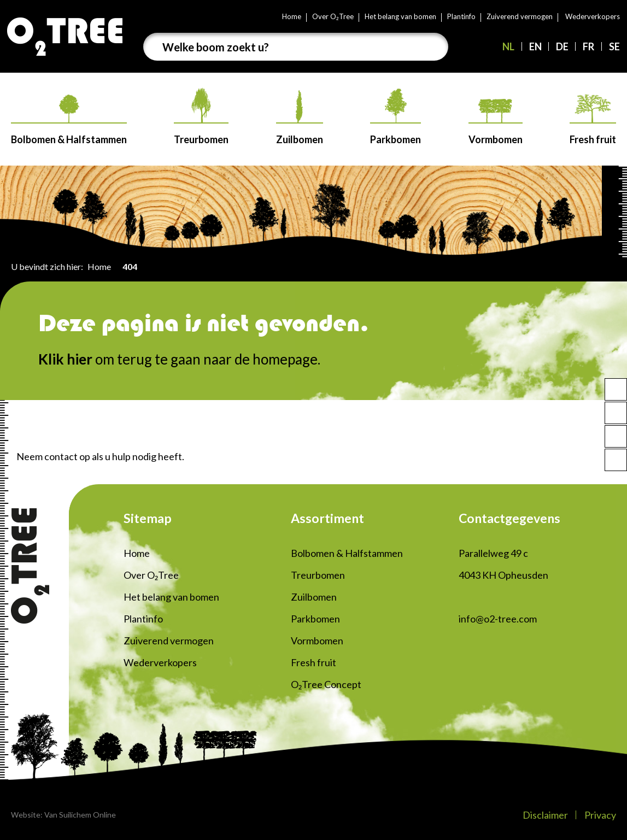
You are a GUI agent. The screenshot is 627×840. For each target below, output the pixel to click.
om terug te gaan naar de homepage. (179, 359)
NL (508, 46)
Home (292, 16)
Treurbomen (201, 116)
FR (588, 46)
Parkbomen (395, 117)
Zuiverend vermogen (520, 16)
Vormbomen (496, 122)
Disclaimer (545, 815)
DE (562, 46)
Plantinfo (461, 16)
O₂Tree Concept (326, 684)
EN (535, 46)
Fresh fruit (593, 120)
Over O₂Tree (333, 16)
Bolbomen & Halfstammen (69, 120)
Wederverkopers (593, 16)
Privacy (600, 815)
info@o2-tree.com (498, 619)
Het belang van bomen (400, 16)
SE (614, 46)
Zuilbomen (300, 118)
